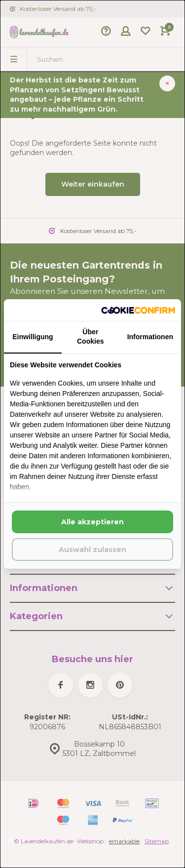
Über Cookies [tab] (90, 337)
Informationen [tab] (150, 337)
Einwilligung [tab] (33, 337)
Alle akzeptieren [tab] (92, 522)
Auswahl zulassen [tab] (92, 550)
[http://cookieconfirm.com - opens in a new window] (138, 310)
